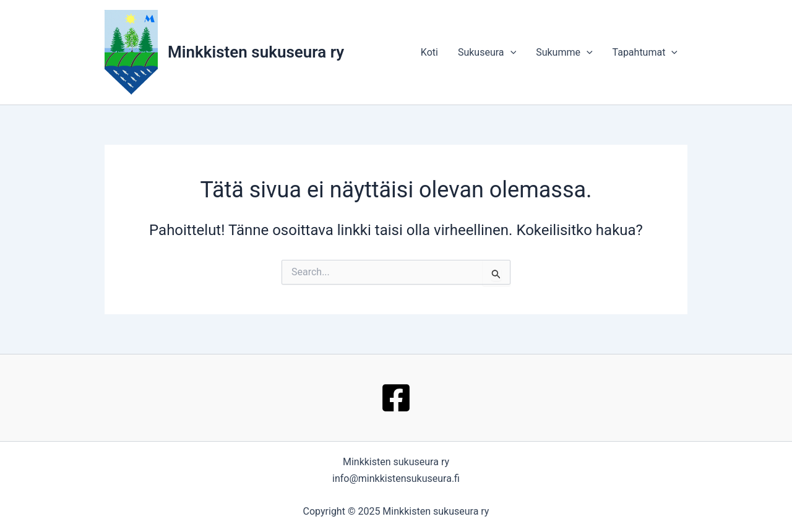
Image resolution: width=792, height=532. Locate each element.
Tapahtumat (645, 53)
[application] (510, 53)
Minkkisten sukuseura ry (256, 52)
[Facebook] (396, 398)
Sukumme (564, 53)
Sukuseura (487, 53)
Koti (429, 52)
